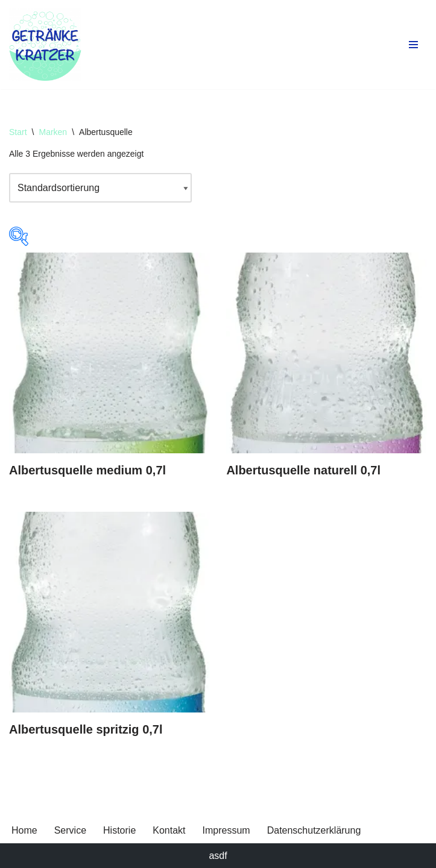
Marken (53, 132)
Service (70, 830)
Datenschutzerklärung (314, 830)
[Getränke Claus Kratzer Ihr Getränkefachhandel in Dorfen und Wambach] (45, 45)
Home (24, 830)
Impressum (226, 830)
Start (18, 132)
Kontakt (169, 830)
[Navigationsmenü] (413, 45)
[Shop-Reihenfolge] (100, 188)
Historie (119, 830)
